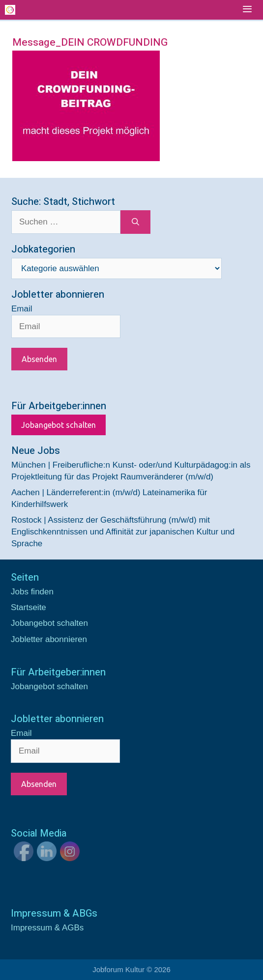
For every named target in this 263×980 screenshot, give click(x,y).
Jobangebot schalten (58, 425)
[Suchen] (135, 222)
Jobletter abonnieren (49, 639)
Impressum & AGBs (47, 928)
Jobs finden (32, 592)
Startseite (29, 607)
